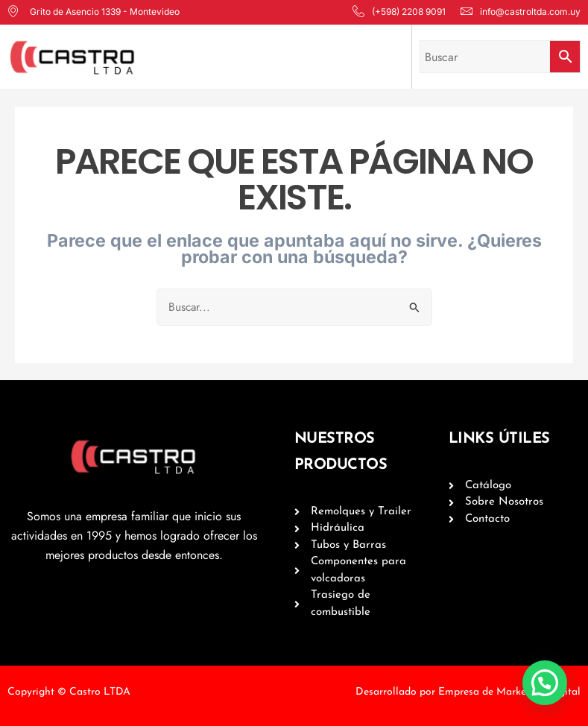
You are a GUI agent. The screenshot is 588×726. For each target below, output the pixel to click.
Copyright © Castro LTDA (69, 692)
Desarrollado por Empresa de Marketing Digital (468, 692)
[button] (550, 696)
